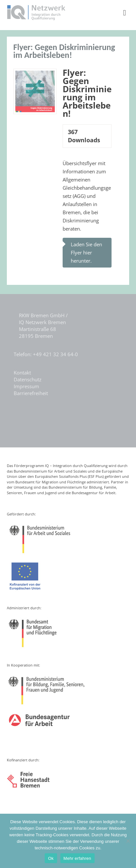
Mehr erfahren (77, 858)
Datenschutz (28, 379)
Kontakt (22, 373)
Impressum (26, 386)
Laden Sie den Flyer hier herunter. (86, 252)
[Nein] (128, 841)
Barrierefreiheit (31, 393)
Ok (51, 858)
